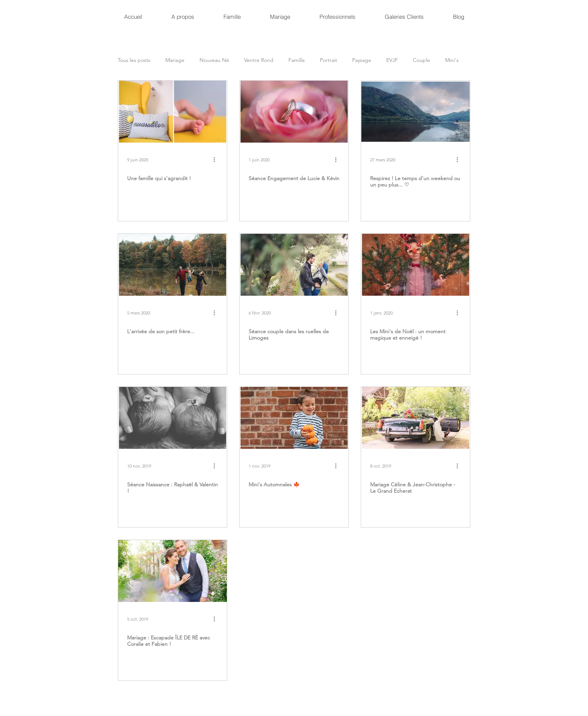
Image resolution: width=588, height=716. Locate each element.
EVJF (392, 60)
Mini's (452, 60)
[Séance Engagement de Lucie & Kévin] (294, 112)
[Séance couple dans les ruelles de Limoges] (294, 265)
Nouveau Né (214, 60)
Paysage (362, 60)
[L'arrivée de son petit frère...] (172, 265)
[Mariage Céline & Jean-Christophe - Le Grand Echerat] (415, 418)
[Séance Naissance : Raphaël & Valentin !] (172, 418)
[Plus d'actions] (217, 159)
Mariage (175, 60)
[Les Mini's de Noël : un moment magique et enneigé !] (415, 265)
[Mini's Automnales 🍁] (294, 418)
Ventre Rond (259, 60)
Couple (421, 60)
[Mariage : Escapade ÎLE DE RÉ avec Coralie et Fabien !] (172, 571)
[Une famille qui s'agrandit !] (172, 112)
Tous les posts (134, 60)
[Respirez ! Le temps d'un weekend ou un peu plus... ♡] (415, 112)
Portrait (328, 60)
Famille (297, 60)
